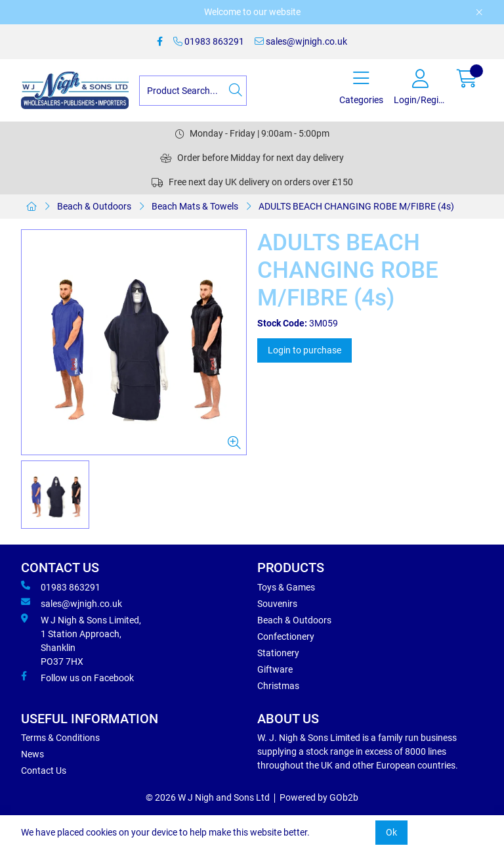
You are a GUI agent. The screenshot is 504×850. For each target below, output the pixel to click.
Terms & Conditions (60, 738)
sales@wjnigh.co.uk (301, 41)
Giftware (275, 669)
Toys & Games (286, 587)
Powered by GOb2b (319, 797)
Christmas (278, 686)
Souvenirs (277, 604)
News (32, 754)
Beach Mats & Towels (195, 206)
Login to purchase (304, 350)
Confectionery (286, 637)
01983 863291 (209, 41)
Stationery (278, 653)
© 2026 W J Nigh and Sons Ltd (208, 797)
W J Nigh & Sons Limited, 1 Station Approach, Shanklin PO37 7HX (81, 640)
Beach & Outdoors (94, 206)
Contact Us (44, 771)
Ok (391, 832)
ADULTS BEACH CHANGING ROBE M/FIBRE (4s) (356, 206)
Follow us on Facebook (77, 677)
